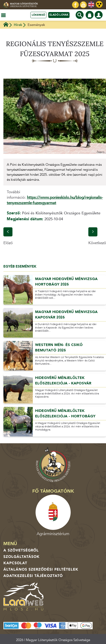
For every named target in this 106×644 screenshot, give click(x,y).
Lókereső (38, 15)
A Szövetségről (21, 550)
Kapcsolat (15, 563)
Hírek (18, 25)
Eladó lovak (59, 15)
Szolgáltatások (22, 557)
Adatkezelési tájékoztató (33, 576)
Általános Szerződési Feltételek (41, 569)
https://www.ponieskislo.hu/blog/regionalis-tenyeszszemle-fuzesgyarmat (55, 200)
